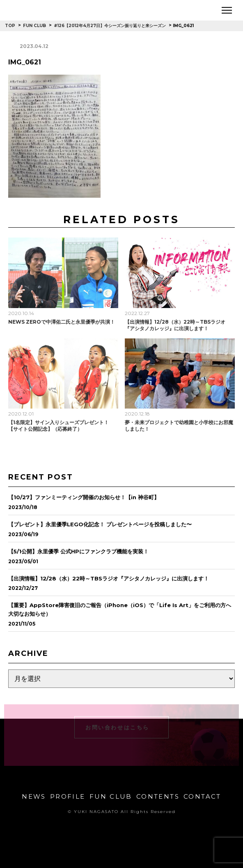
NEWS (34, 796)
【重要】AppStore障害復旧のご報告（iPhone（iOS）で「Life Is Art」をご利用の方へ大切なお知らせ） (120, 609)
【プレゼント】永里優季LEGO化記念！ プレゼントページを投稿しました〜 (100, 524)
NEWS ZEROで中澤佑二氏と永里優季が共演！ (62, 322)
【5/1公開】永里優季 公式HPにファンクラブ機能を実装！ (78, 551)
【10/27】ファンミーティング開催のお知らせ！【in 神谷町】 (84, 497)
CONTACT (202, 796)
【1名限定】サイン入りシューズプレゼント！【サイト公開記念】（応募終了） (58, 426)
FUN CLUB (111, 796)
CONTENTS (158, 796)
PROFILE (68, 796)
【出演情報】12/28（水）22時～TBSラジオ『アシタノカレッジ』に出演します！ (175, 325)
